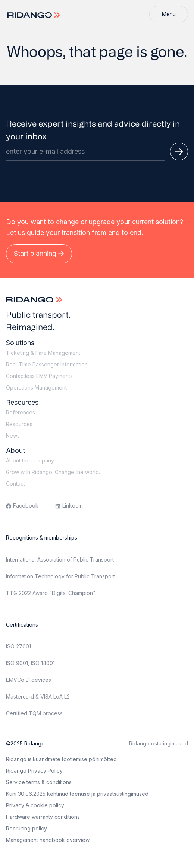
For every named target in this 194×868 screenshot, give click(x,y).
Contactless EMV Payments (39, 376)
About (15, 450)
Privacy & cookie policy (35, 805)
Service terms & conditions (39, 782)
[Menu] (169, 14)
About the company (30, 460)
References (21, 412)
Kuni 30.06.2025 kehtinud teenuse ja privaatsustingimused (77, 794)
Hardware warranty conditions (43, 817)
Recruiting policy (26, 828)
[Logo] (35, 15)
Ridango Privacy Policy (34, 771)
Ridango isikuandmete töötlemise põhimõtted (61, 759)
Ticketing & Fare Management (43, 353)
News (13, 435)
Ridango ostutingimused (159, 743)
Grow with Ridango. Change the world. (53, 472)
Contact (15, 484)
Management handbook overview (48, 840)
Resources (22, 402)
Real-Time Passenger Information (47, 364)
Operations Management (36, 387)
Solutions (20, 343)
